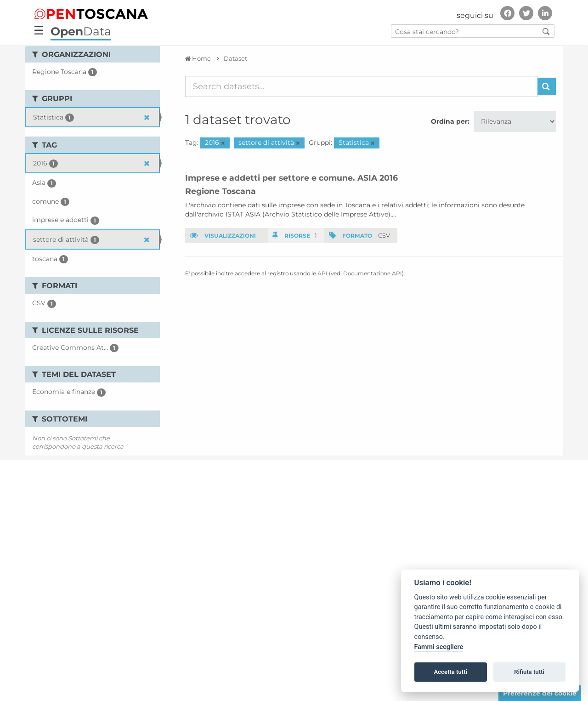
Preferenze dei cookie (540, 693)
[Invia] (547, 86)
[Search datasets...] (362, 86)
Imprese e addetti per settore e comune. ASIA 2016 (291, 178)
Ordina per (449, 121)
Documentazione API (373, 273)
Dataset (235, 58)
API (322, 273)
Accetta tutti (450, 672)
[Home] (198, 58)
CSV (384, 235)
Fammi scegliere (439, 647)
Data (81, 31)
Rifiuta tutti (529, 672)
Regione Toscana (220, 191)
